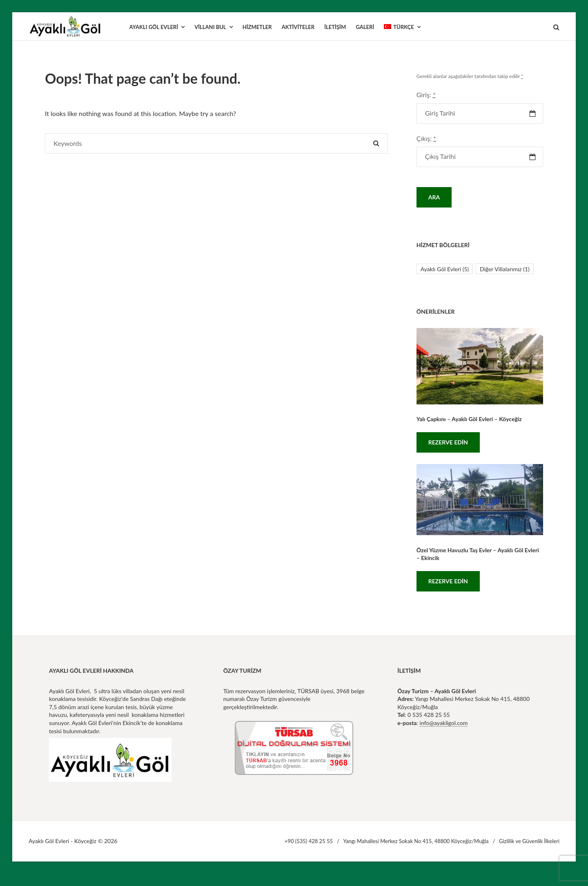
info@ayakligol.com (444, 723)
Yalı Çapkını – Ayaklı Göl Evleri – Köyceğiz (469, 419)
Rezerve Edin (448, 442)
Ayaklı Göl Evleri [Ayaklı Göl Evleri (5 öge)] (445, 269)
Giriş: (426, 95)
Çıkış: (426, 138)
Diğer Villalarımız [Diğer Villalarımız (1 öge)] (505, 269)
